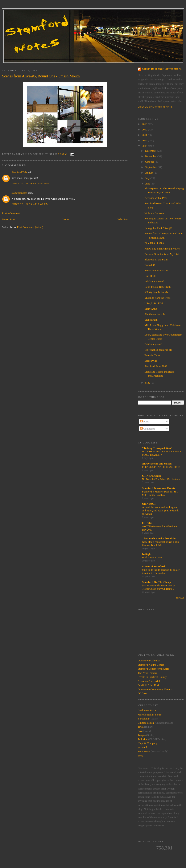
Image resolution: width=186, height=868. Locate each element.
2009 (145, 146)
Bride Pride (151, 361)
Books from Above (152, 557)
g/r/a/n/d (142, 747)
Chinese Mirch (146, 723)
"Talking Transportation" (157, 448)
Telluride (143, 739)
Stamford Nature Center (151, 665)
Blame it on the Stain (156, 259)
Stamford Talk (19, 172)
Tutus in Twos (152, 355)
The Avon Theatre (147, 673)
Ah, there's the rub (154, 314)
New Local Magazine (156, 270)
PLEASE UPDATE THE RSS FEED (161, 467)
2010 (145, 140)
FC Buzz (142, 693)
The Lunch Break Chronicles (159, 538)
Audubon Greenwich (149, 681)
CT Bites (147, 523)
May (148, 383)
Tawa (141, 727)
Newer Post (8, 219)
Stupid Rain (151, 320)
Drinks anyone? (153, 344)
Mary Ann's (151, 309)
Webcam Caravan (154, 213)
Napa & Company (148, 743)
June (148, 184)
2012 (145, 129)
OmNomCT (149, 504)
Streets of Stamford (153, 566)
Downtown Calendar (149, 660)
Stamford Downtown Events (159, 488)
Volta (140, 756)
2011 (145, 135)
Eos (140, 731)
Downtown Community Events (155, 689)
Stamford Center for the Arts (153, 669)
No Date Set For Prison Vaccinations (161, 479)
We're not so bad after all (158, 350)
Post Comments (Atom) (30, 227)
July (148, 178)
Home (66, 219)
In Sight (147, 554)
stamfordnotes (19, 193)
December (151, 151)
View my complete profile (155, 107)
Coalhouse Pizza (147, 710)
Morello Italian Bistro (150, 715)
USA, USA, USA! (154, 303)
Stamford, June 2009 (156, 366)
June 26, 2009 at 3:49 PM (30, 204)
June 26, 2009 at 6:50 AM (30, 183)
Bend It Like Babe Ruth (157, 287)
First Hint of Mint (154, 243)
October (150, 162)
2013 (145, 124)
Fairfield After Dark (149, 685)
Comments (148, 429)
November (151, 156)
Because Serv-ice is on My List (162, 254)
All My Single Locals (156, 292)
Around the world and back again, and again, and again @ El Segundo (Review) (161, 511)
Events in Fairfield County (152, 677)
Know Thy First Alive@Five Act (162, 249)
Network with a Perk (156, 198)
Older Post (122, 219)
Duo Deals (150, 276)
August (150, 173)
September (151, 167)
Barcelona (143, 719)
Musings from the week (157, 298)
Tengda (142, 735)
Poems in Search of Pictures (162, 69)
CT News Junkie (152, 476)
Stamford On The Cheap (156, 582)
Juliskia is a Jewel (154, 281)
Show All (180, 598)
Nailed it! (150, 265)
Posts (145, 421)
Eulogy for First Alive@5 (158, 228)
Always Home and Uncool (157, 464)
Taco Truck (144, 751)
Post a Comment (11, 213)
